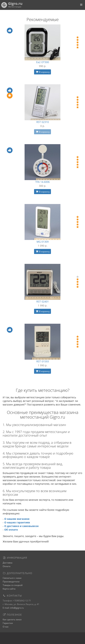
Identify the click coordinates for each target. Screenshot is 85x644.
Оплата (7, 566)
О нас (6, 627)
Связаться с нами (12, 578)
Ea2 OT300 (43, 62)
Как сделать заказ (12, 619)
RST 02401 (43, 302)
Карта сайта (9, 589)
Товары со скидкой (13, 585)
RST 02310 (43, 122)
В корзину (42, 72)
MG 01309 (43, 242)
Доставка (8, 563)
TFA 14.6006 (42, 182)
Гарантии (8, 623)
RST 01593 (43, 361)
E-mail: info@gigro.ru (13, 608)
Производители (11, 582)
